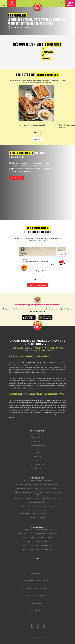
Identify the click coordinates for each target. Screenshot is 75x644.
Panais (37, 461)
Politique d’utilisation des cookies (36, 588)
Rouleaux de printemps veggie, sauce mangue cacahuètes (38, 488)
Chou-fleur (38, 433)
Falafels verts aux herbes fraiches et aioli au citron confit (37, 498)
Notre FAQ (37, 561)
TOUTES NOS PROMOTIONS (37, 285)
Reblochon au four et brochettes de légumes (38, 506)
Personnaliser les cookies (36, 596)
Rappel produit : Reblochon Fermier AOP (37, 549)
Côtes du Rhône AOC (38, 437)
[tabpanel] (37, 106)
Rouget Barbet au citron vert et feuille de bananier (38, 514)
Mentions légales (36, 603)
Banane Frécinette (38, 445)
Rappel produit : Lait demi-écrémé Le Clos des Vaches (38, 533)
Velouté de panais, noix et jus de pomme (37, 480)
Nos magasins (36, 573)
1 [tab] (36, 133)
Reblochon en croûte (37, 502)
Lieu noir (38, 469)
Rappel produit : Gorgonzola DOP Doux (38, 545)
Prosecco (38, 457)
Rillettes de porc (37, 465)
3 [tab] (41, 133)
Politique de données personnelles (36, 581)
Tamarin (38, 453)
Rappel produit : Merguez (37, 541)
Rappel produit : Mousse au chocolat (38, 529)
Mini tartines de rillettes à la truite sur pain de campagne (38, 484)
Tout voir (38, 139)
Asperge (37, 441)
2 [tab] (39, 133)
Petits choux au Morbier (38, 510)
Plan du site (36, 611)
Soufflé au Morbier (38, 518)
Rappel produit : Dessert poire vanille (37, 537)
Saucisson (38, 449)
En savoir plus (17, 178)
